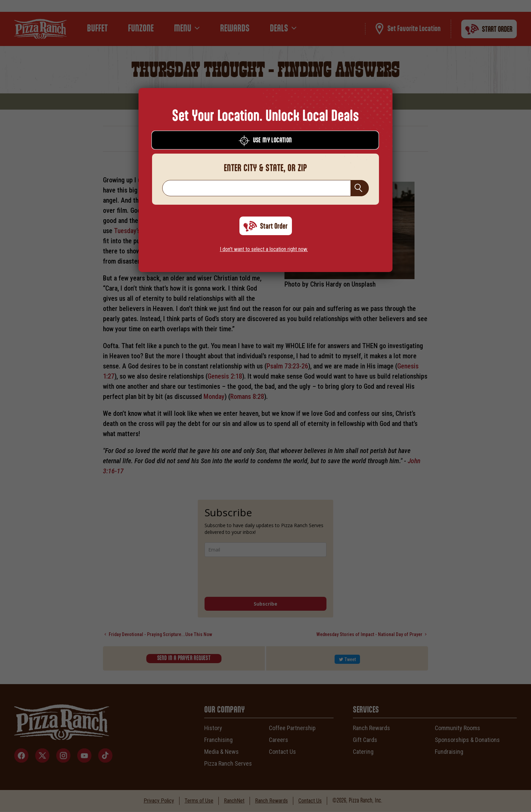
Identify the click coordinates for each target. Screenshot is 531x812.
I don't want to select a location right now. (264, 249)
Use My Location (265, 141)
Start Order (265, 226)
